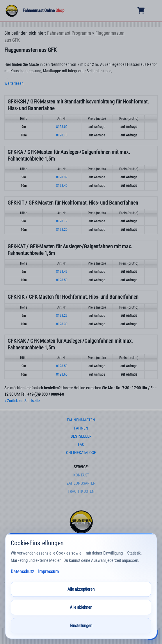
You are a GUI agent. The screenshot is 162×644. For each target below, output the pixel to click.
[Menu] (154, 10)
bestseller (81, 436)
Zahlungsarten (81, 483)
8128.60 (62, 374)
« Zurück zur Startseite (22, 401)
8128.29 (62, 316)
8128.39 (62, 177)
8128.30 (62, 324)
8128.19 (62, 221)
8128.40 (62, 186)
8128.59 (62, 366)
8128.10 (62, 135)
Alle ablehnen (81, 607)
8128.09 (62, 127)
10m (24, 135)
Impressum (48, 572)
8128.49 (62, 272)
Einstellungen (81, 626)
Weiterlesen (14, 83)
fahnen (81, 428)
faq (81, 445)
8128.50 (62, 280)
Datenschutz (22, 572)
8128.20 (62, 230)
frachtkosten (81, 491)
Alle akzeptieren (81, 589)
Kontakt (81, 475)
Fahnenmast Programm (69, 33)
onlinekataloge (81, 453)
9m (24, 127)
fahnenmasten (81, 420)
